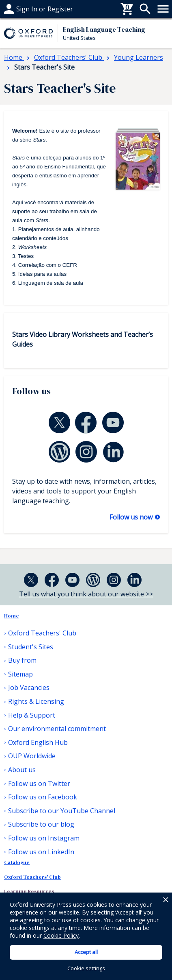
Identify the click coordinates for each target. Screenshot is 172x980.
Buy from (18, 9)
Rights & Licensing (36, 701)
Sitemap (20, 674)
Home (12, 616)
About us (22, 770)
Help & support (27, 9)
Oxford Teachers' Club (42, 633)
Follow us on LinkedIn (41, 852)
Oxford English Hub (38, 742)
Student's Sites (31, 647)
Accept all (86, 952)
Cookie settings (86, 968)
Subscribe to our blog (41, 824)
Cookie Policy (61, 935)
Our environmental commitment (57, 729)
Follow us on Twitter (39, 784)
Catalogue (17, 862)
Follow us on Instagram (44, 838)
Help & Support (32, 715)
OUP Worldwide (32, 756)
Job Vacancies (29, 688)
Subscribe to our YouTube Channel (62, 811)
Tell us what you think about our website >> (86, 594)
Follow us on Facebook (43, 797)
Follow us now (132, 517)
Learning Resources (29, 891)
